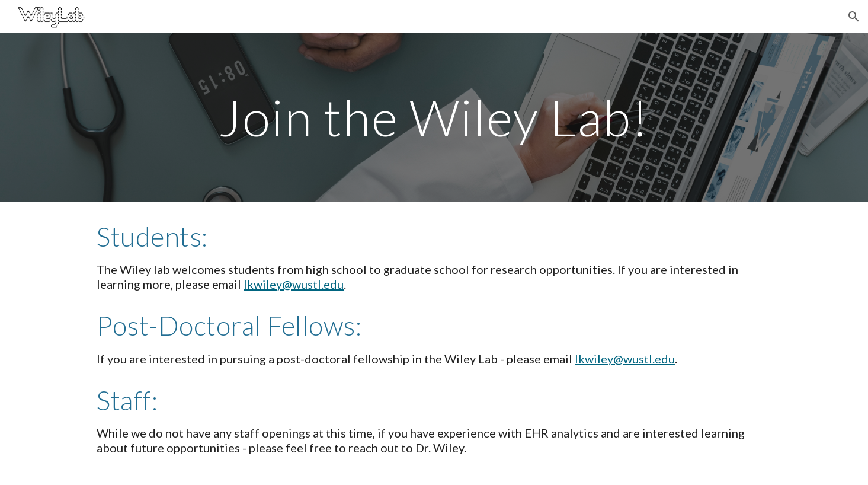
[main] (434, 117)
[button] (854, 17)
